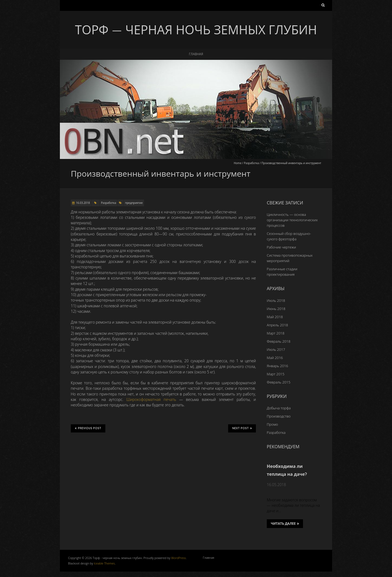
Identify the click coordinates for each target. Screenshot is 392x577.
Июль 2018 (276, 300)
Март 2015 (276, 374)
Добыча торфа (279, 408)
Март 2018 (276, 333)
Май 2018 (275, 317)
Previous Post (88, 428)
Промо (272, 424)
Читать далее (285, 524)
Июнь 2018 (276, 309)
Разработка (251, 163)
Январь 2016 (277, 366)
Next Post (242, 428)
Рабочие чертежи (281, 247)
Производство (279, 416)
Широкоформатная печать (151, 399)
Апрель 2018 (277, 325)
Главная (196, 54)
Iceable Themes (104, 563)
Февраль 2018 (279, 341)
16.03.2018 (83, 203)
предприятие (134, 203)
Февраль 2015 (279, 382)
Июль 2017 (276, 349)
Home (238, 163)
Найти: (323, 6)
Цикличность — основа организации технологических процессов (292, 220)
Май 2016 (275, 358)
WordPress (179, 558)
